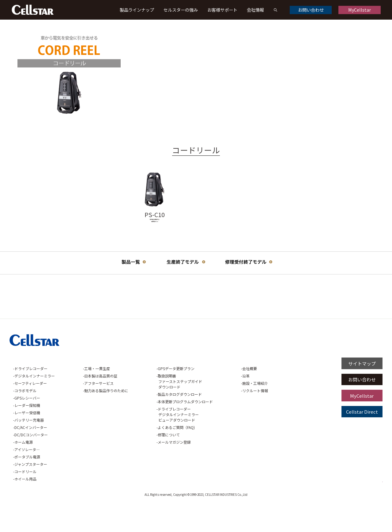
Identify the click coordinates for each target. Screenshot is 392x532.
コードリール (25, 500)
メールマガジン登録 (148, 470)
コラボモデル (25, 419)
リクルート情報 (216, 419)
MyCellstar (360, 10)
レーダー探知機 (27, 433)
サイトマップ (362, 391)
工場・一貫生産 (84, 397)
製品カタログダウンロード (154, 422)
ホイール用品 (25, 507)
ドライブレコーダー (31, 397)
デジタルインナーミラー (35, 404)
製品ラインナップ (137, 10)
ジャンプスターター (31, 492)
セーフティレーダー (31, 411)
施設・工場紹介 (216, 411)
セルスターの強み (181, 10)
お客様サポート (222, 10)
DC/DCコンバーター (31, 463)
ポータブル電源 (27, 485)
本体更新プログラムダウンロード (159, 430)
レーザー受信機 (27, 441)
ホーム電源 (24, 470)
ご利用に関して (256, 388)
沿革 (207, 404)
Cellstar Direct (362, 440)
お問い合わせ (311, 10)
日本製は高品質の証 (88, 404)
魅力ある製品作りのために (93, 419)
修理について (143, 463)
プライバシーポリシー (307, 388)
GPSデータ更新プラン (150, 397)
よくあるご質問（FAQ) (150, 455)
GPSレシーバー (27, 426)
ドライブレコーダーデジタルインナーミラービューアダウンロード (152, 443)
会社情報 (255, 10)
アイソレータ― (27, 478)
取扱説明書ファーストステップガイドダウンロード (154, 410)
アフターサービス (86, 411)
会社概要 (210, 397)
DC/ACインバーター (31, 455)
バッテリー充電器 (29, 448)
